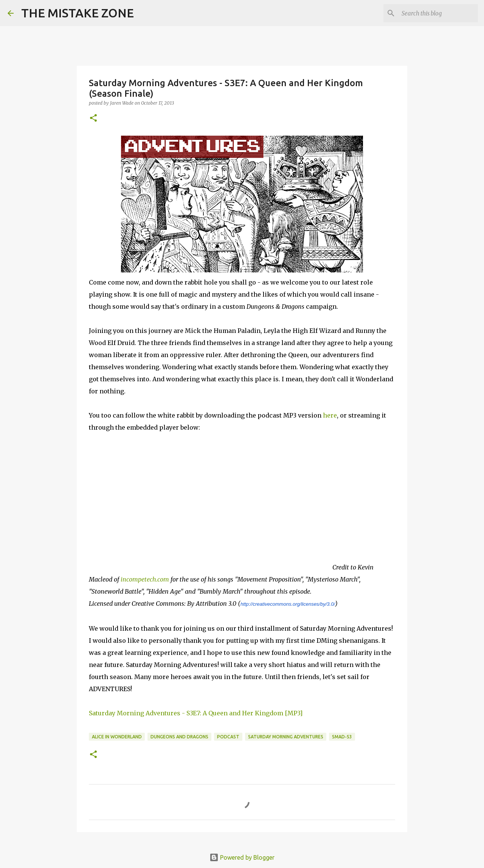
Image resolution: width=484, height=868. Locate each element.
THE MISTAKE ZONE (78, 13)
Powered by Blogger (242, 857)
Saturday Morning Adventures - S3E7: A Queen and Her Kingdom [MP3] (196, 713)
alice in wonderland (117, 737)
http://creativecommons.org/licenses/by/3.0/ (288, 604)
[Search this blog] (438, 13)
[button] (93, 118)
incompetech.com (145, 579)
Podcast (228, 737)
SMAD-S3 (342, 737)
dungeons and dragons (179, 737)
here (330, 415)
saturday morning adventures (286, 737)
